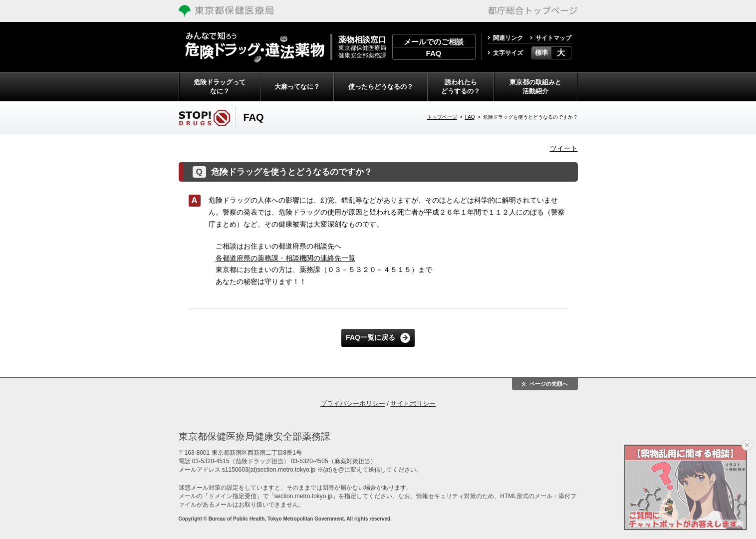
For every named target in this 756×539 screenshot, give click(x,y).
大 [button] (561, 53)
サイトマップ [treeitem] (553, 38)
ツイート (564, 148)
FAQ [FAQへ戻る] (470, 117)
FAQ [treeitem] (434, 53)
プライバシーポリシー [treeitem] (353, 404)
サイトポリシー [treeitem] (413, 404)
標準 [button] (541, 53)
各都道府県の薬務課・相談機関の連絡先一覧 (285, 258)
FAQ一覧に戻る (371, 337)
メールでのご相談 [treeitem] (434, 42)
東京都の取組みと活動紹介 (535, 87)
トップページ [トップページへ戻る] (442, 117)
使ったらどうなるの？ (381, 87)
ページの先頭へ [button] (549, 384)
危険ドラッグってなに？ (220, 87)
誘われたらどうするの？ (461, 87)
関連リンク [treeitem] (508, 38)
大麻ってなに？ (297, 87)
